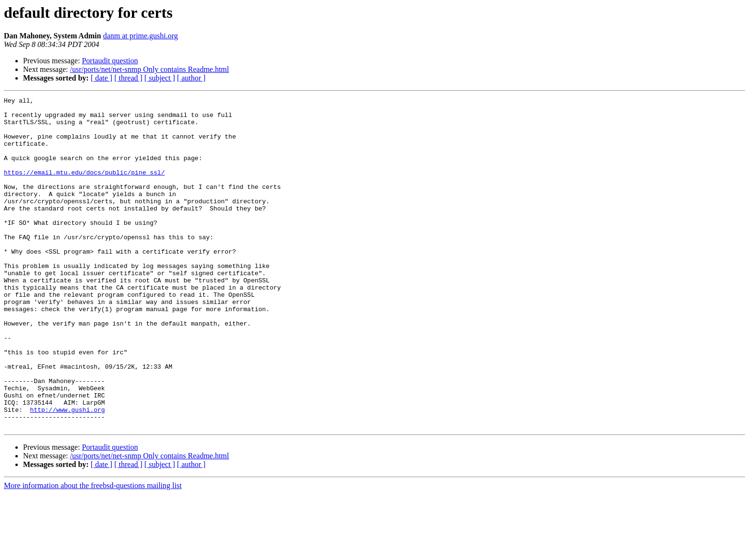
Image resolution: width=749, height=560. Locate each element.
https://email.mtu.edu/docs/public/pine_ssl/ (84, 188)
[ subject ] (160, 78)
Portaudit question (110, 61)
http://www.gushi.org (68, 473)
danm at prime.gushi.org (141, 36)
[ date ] (101, 78)
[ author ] (191, 78)
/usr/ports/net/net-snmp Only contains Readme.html (150, 69)
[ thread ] (128, 78)
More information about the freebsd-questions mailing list (93, 552)
